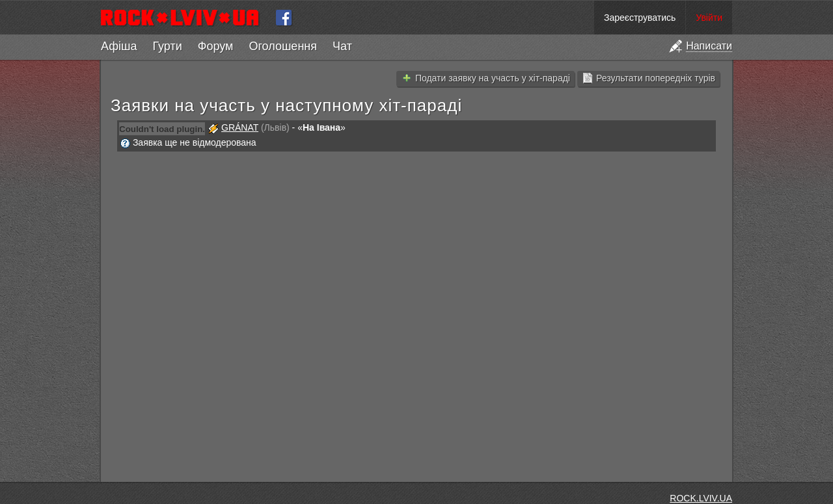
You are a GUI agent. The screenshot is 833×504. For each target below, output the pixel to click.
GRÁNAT (240, 127)
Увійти (709, 18)
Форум (216, 46)
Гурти (167, 46)
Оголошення (283, 46)
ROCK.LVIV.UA (701, 498)
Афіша (119, 46)
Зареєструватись (640, 18)
